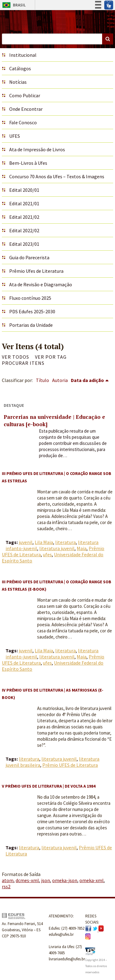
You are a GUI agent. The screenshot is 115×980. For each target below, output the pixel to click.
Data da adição (87, 380)
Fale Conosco (23, 122)
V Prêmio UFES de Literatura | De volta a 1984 (49, 786)
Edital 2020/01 (24, 190)
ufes (47, 554)
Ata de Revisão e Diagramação (41, 284)
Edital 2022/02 (24, 230)
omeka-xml (92, 880)
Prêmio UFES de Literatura (70, 765)
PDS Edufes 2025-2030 (32, 311)
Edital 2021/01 (24, 203)
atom (8, 880)
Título (42, 380)
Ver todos (15, 357)
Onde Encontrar (26, 109)
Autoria (60, 380)
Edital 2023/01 (24, 244)
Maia (82, 548)
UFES (15, 136)
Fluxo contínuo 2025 (30, 298)
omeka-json (65, 880)
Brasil (13, 5)
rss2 (6, 886)
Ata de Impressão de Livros (37, 149)
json (46, 880)
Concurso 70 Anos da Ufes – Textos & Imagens (57, 176)
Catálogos (20, 68)
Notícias (18, 82)
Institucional (23, 55)
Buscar (108, 39)
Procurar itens (23, 363)
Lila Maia (44, 542)
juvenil (26, 542)
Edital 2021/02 (24, 217)
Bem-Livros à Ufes (28, 163)
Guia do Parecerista (29, 257)
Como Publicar (25, 95)
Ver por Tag (51, 357)
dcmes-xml (27, 880)
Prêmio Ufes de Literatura (36, 271)
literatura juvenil (57, 548)
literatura (65, 542)
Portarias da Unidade (31, 325)
